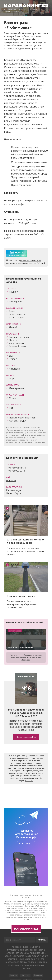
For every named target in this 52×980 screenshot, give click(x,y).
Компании (38, 975)
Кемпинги (25, 975)
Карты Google (14, 490)
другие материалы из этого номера (26, 722)
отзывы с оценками (30, 260)
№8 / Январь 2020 (11, 11)
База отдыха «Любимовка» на (27, 757)
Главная (14, 975)
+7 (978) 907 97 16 (16, 471)
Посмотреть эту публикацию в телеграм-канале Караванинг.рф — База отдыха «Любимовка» (26, 657)
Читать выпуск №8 (26, 737)
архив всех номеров (22, 727)
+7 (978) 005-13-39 (16, 468)
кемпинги (29, 781)
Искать (42, 940)
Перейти (11, 480)
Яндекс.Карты (14, 493)
